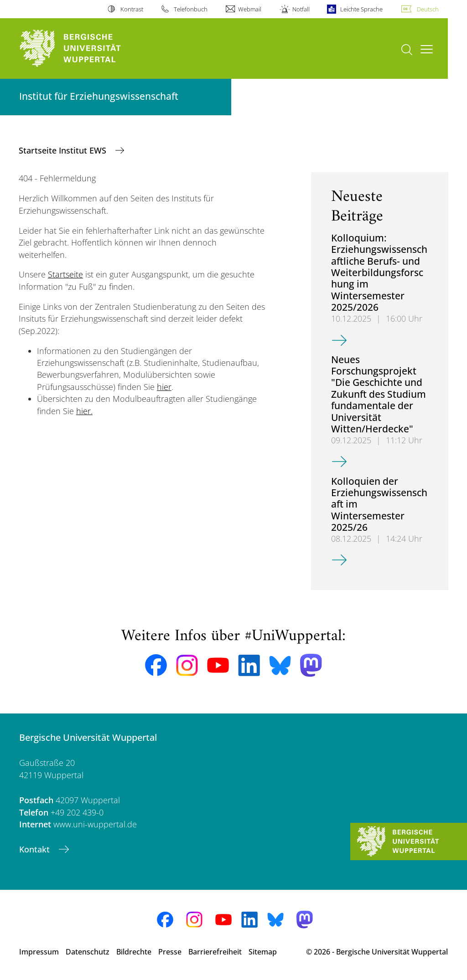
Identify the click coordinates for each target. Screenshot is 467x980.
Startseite (65, 274)
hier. (84, 411)
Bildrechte (134, 952)
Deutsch (428, 9)
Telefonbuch (191, 9)
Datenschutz (88, 952)
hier (164, 387)
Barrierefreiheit (215, 952)
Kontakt (36, 849)
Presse (170, 952)
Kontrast (132, 9)
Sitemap (263, 952)
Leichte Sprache (361, 9)
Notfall (301, 9)
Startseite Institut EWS (64, 150)
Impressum (39, 952)
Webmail (250, 9)
